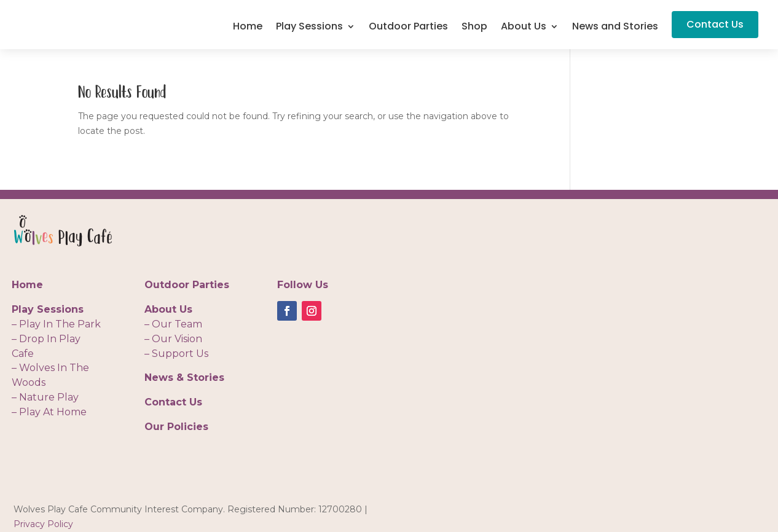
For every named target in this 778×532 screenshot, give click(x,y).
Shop (474, 28)
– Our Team (173, 324)
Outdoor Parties (408, 28)
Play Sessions (309, 28)
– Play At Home (49, 412)
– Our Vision (173, 339)
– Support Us (176, 354)
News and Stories (615, 28)
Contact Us (715, 24)
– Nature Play (45, 397)
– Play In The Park (56, 324)
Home (248, 28)
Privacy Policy (43, 524)
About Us (524, 28)
